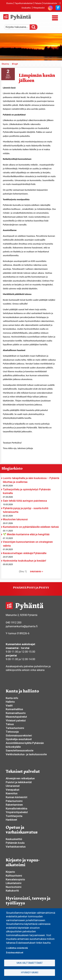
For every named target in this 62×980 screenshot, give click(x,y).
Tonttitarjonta (14, 816)
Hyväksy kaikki (30, 973)
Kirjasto (10, 872)
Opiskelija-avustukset (19, 739)
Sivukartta (26, 8)
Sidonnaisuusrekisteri (19, 735)
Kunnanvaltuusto (16, 713)
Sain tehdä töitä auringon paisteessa (25, 501)
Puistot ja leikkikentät (19, 782)
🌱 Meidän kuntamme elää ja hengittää (26, 534)
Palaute (38, 3)
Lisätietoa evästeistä (17, 948)
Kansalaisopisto (15, 879)
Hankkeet (11, 820)
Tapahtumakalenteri (24, 3)
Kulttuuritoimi (14, 876)
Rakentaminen (14, 805)
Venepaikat (13, 790)
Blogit (15, 64)
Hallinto (10, 702)
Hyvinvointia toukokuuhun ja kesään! (24, 561)
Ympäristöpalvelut (17, 812)
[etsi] (19, 27)
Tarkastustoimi (15, 728)
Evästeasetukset (15, 953)
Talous (10, 724)
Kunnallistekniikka (16, 808)
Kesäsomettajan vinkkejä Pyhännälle (25, 553)
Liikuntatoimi (14, 883)
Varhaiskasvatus (16, 847)
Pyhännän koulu (15, 843)
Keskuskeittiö (14, 839)
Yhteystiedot (39, 8)
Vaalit (9, 706)
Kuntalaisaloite (51, 3)
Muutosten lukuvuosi (15, 519)
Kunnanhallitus (14, 709)
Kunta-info (12, 698)
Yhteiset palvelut (16, 720)
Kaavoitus (12, 793)
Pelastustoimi (14, 801)
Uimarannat (13, 786)
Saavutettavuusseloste (20, 750)
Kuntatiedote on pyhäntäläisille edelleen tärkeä (31, 527)
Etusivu (10, 3)
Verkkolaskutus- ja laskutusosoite (26, 754)
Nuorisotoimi (14, 887)
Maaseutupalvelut (16, 717)
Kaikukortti (12, 891)
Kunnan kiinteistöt (16, 797)
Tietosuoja (12, 732)
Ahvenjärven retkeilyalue (20, 778)
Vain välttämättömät (30, 963)
